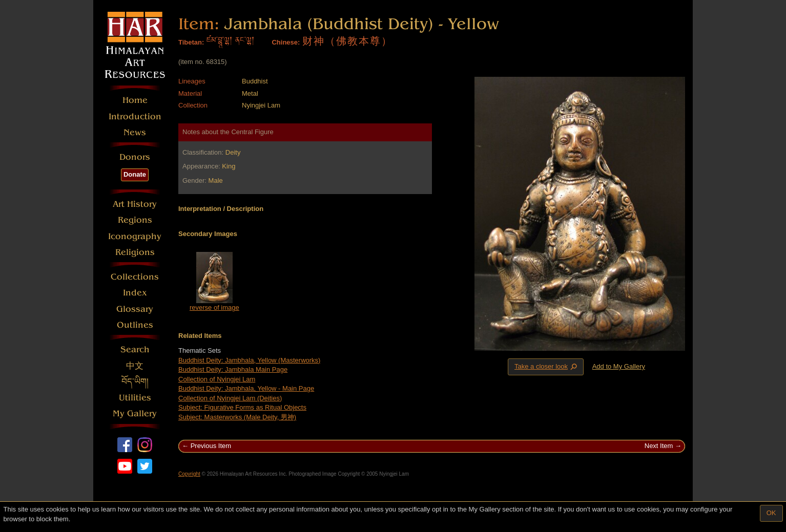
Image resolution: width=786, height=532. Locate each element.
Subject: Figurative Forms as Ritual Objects (242, 407)
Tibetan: (191, 42)
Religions (135, 252)
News (135, 132)
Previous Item (211, 446)
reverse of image (214, 307)
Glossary (135, 309)
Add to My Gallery (619, 366)
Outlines (135, 325)
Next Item (659, 446)
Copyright (189, 474)
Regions (135, 220)
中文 (135, 366)
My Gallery (135, 413)
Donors (135, 157)
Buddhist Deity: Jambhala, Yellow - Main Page (246, 388)
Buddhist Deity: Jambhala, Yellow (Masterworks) (249, 360)
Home (135, 100)
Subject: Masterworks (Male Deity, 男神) (237, 417)
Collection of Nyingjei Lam (217, 379)
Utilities (135, 398)
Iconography (135, 236)
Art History (135, 204)
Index (135, 293)
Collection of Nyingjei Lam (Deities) (230, 398)
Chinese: (286, 42)
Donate (135, 174)
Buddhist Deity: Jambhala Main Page (233, 369)
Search (135, 349)
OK (771, 513)
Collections (135, 277)
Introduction (135, 116)
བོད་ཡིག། (135, 382)
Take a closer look (547, 367)
